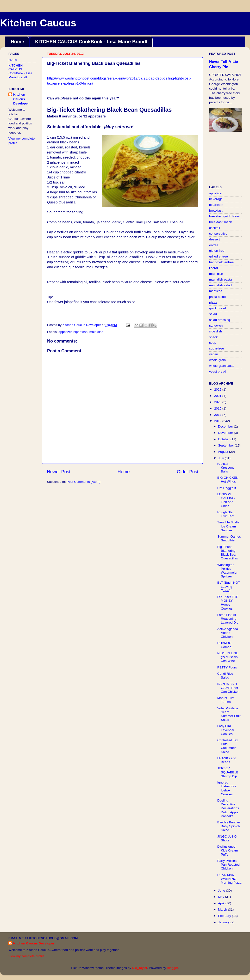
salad (213, 314)
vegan (214, 354)
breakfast (216, 211)
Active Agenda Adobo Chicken (228, 633)
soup (213, 343)
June (222, 891)
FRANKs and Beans (227, 760)
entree (214, 245)
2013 (218, 415)
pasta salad (217, 297)
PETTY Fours (227, 667)
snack (213, 337)
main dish (96, 332)
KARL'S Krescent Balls (225, 468)
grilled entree (219, 256)
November (226, 433)
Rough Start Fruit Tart (226, 514)
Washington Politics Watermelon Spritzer (228, 571)
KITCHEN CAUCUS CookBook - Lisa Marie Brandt (91, 42)
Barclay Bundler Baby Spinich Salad (229, 826)
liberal (213, 268)
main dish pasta (221, 279)
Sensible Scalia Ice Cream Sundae (228, 526)
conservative (218, 234)
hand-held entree (221, 262)
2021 (218, 396)
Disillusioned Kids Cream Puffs (228, 850)
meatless (216, 291)
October (224, 439)
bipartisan (81, 332)
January (224, 922)
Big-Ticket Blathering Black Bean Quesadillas (228, 553)
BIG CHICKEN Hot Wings (228, 480)
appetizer (65, 332)
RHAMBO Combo (224, 645)
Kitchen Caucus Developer (21, 99)
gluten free (217, 251)
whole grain (217, 360)
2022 (218, 389)
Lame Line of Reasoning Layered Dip (228, 619)
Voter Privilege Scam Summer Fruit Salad (229, 714)
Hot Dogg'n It (227, 488)
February (225, 916)
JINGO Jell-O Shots (227, 838)
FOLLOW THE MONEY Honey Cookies (228, 603)
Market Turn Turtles (226, 700)
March (223, 910)
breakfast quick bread (225, 216)
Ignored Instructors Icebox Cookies (227, 788)
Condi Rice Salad (225, 676)
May (222, 897)
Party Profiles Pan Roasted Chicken (228, 865)
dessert (214, 239)
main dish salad (220, 285)
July (221, 458)
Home (17, 42)
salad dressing (220, 320)
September (226, 445)
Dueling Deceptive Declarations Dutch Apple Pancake (228, 808)
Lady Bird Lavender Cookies (226, 730)
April (222, 903)
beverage (216, 199)
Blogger (172, 968)
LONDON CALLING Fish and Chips (226, 500)
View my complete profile (26, 956)
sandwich (216, 326)
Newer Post (59, 472)
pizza (213, 303)
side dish (216, 331)
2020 (218, 402)
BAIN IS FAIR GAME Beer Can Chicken (228, 688)
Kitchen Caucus (38, 23)
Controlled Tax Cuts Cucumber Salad (228, 746)
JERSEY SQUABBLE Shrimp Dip (228, 772)
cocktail (215, 228)
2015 (218, 408)
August (224, 452)
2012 (218, 421)
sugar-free (217, 348)
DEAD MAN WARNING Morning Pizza (229, 879)
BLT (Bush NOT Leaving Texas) (229, 586)
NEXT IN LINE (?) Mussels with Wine (228, 657)
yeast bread (218, 371)
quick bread (218, 308)
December (226, 426)
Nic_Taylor (139, 968)
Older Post (188, 472)
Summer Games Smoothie (229, 538)
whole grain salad (222, 366)
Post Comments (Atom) (84, 482)
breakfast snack (221, 222)
